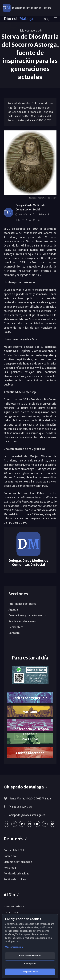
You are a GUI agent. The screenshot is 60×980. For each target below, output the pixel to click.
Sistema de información (18, 862)
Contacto (14, 633)
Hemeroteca (16, 627)
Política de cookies (15, 879)
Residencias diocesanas (22, 621)
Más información (14, 947)
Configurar (30, 964)
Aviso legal (10, 868)
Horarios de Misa (14, 906)
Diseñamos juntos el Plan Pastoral (32, 8)
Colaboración (34, 31)
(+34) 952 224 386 (20, 807)
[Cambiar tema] (45, 19)
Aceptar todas (30, 972)
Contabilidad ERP (14, 850)
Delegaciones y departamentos (27, 615)
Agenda (13, 610)
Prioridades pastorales (22, 604)
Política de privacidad (17, 873)
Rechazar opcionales (30, 956)
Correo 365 (10, 856)
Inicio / (22, 31)
